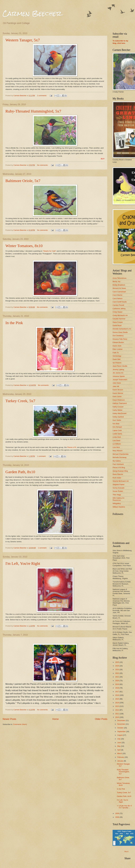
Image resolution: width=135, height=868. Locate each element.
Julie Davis (117, 383)
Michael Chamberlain (121, 454)
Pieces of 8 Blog (119, 468)
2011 (117, 714)
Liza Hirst (116, 447)
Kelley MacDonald (119, 413)
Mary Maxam (118, 451)
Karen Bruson (118, 390)
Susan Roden (118, 491)
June (119, 743)
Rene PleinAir (118, 474)
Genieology (117, 356)
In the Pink (14, 323)
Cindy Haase (118, 312)
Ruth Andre (117, 478)
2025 (117, 662)
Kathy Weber (118, 410)
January (120, 761)
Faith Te (116, 353)
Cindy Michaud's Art (120, 315)
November (121, 724)
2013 (117, 706)
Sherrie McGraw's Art (121, 481)
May (119, 746)
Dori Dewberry (118, 336)
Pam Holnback (118, 464)
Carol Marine (118, 295)
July (119, 739)
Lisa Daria (116, 441)
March (120, 753)
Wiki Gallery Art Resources (118, 499)
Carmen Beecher (32, 13)
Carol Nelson (118, 298)
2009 (117, 813)
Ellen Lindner (118, 349)
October (120, 728)
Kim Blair (116, 424)
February (121, 757)
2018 (117, 688)
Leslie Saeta (117, 434)
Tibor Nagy (117, 495)
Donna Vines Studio (120, 332)
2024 (117, 666)
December (121, 720)
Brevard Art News (119, 288)
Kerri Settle (117, 420)
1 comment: (42, 456)
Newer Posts (9, 719)
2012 (117, 710)
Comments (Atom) (20, 724)
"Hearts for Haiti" (50, 251)
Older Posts (101, 719)
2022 (117, 673)
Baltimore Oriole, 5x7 (23, 181)
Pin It (126, 852)
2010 (117, 717)
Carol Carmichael (119, 292)
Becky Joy (117, 281)
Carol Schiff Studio (120, 302)
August (120, 735)
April (119, 750)
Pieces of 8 (72, 447)
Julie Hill (116, 386)
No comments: (43, 165)
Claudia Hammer (119, 319)
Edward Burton (118, 342)
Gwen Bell (117, 359)
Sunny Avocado (119, 488)
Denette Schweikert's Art (122, 329)
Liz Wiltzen (117, 444)
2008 (117, 817)
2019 (117, 684)
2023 (117, 670)
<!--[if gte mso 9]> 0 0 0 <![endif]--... (124, 807)
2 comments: (42, 96)
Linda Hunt (117, 437)
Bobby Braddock (119, 285)
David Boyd (117, 325)
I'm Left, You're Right (23, 563)
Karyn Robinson (119, 400)
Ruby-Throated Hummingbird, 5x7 (33, 111)
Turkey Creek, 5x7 (20, 401)
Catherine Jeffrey (119, 309)
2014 (117, 703)
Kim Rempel (117, 427)
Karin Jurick (117, 396)
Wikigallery (117, 503)
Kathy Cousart (118, 407)
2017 (117, 692)
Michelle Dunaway (119, 457)
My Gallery (117, 461)
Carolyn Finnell (118, 305)
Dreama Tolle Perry (120, 339)
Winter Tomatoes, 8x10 (24, 246)
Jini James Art (118, 373)
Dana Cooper (118, 322)
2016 (117, 695)
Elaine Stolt (117, 346)
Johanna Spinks (119, 376)
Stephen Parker (119, 485)
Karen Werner (118, 393)
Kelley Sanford (118, 417)
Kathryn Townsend (120, 403)
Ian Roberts (117, 363)
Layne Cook (117, 430)
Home (56, 719)
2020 (117, 681)
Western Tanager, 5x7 (23, 40)
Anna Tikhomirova (119, 278)
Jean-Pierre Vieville (120, 366)
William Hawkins (119, 507)
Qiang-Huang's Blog (120, 471)
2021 (117, 677)
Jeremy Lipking (118, 370)
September (122, 731)
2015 (117, 699)
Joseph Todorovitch (120, 380)
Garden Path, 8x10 (20, 472)
